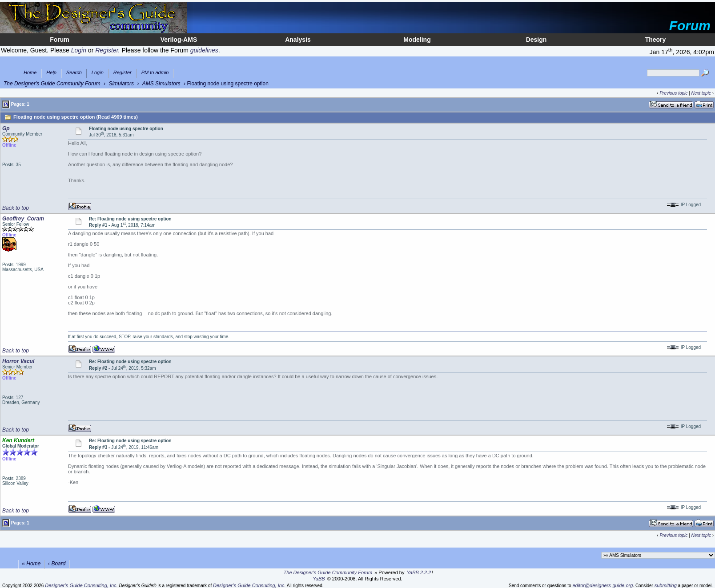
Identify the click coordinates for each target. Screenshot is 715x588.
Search (74, 73)
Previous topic (673, 93)
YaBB (319, 579)
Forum (60, 40)
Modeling (417, 40)
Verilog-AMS (179, 40)
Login (98, 73)
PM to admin (155, 73)
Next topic (701, 93)
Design (536, 40)
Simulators (121, 84)
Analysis (298, 40)
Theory (656, 40)
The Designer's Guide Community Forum (52, 84)
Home (30, 73)
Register (123, 73)
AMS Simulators (161, 84)
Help (51, 73)
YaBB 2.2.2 (419, 572)
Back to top (16, 208)
